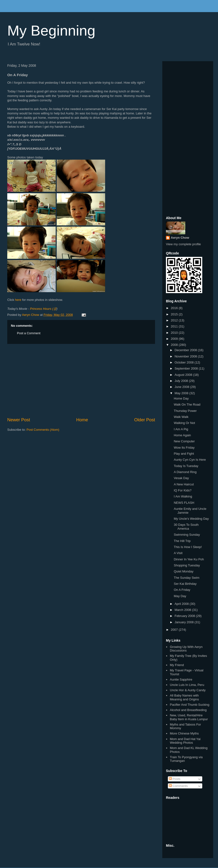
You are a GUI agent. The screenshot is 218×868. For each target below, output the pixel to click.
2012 (175, 320)
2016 (175, 308)
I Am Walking (183, 496)
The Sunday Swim (187, 578)
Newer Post (19, 420)
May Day (180, 596)
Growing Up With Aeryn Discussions (186, 649)
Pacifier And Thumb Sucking (190, 705)
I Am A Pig (181, 429)
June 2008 (182, 387)
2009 (175, 339)
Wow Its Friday (184, 448)
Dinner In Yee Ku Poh (189, 559)
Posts (175, 779)
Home (82, 420)
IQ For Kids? (183, 490)
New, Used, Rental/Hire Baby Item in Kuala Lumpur (189, 717)
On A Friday (182, 590)
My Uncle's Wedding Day (191, 519)
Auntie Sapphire (181, 679)
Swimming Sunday (187, 535)
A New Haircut (184, 484)
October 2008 (185, 362)
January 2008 (185, 622)
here (18, 300)
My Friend (177, 665)
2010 (175, 333)
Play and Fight (184, 454)
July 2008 (182, 381)
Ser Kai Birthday (185, 584)
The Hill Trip (182, 541)
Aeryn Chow (180, 238)
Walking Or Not (184, 423)
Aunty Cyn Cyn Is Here (190, 460)
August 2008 (184, 375)
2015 (175, 314)
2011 (175, 326)
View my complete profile (183, 244)
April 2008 (182, 604)
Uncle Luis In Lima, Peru (187, 685)
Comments (178, 786)
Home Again (182, 435)
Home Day (181, 398)
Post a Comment (29, 333)
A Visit (178, 553)
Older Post (145, 420)
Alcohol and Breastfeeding (188, 710)
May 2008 (182, 393)
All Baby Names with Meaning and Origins (184, 697)
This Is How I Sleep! (188, 547)
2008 (175, 345)
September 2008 (187, 368)
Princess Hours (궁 (43, 309)
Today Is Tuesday (186, 466)
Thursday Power (185, 411)
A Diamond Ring (185, 472)
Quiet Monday (183, 571)
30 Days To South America (186, 527)
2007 (175, 630)
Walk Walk (181, 417)
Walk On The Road (187, 404)
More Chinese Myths (184, 733)
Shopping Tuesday (187, 565)
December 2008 (186, 350)
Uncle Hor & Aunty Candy (188, 690)
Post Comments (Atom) (43, 430)
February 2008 (185, 616)
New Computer (184, 441)
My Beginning (51, 31)
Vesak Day (181, 478)
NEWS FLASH (184, 503)
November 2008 (186, 356)
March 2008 (183, 610)
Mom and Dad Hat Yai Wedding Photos (185, 741)
